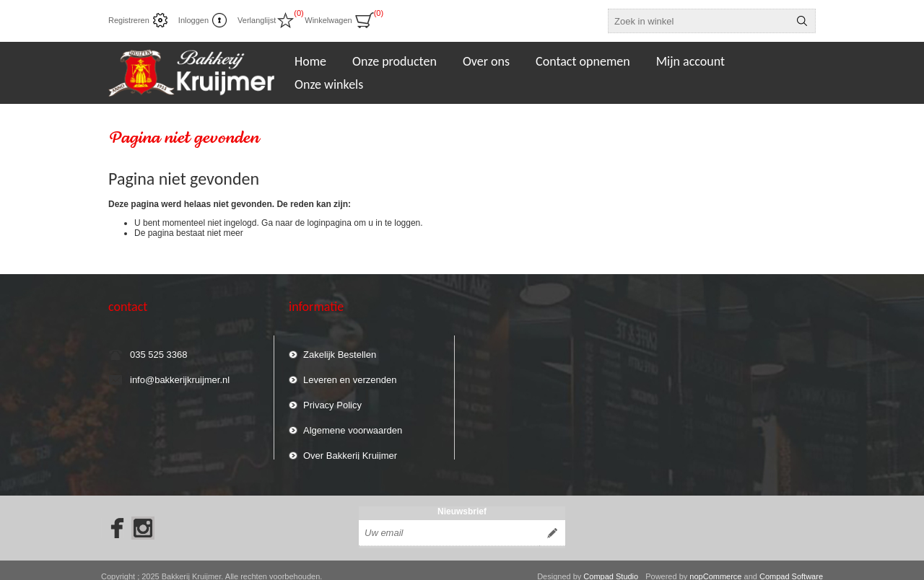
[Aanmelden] (449, 521)
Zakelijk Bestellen (340, 348)
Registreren (129, 20)
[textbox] (699, 21)
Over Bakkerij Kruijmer (350, 449)
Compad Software (791, 564)
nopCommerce (715, 564)
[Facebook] (113, 516)
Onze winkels (329, 84)
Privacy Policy (332, 399)
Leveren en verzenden (350, 373)
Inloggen (193, 20)
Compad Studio (611, 564)
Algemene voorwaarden (353, 424)
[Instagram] (143, 516)
